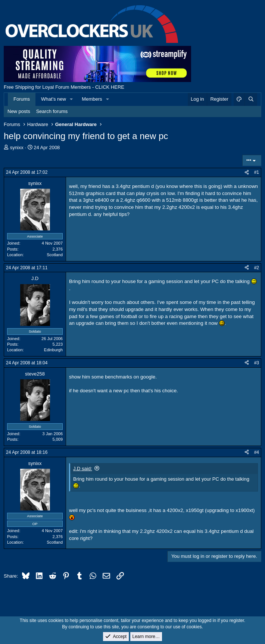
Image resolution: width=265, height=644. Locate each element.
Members (92, 99)
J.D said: (83, 469)
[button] (72, 99)
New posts (19, 111)
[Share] (247, 172)
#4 (257, 452)
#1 (257, 172)
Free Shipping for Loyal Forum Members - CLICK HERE (64, 87)
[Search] (251, 99)
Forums (22, 99)
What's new (54, 99)
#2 (257, 268)
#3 (257, 363)
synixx (17, 147)
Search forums (52, 111)
